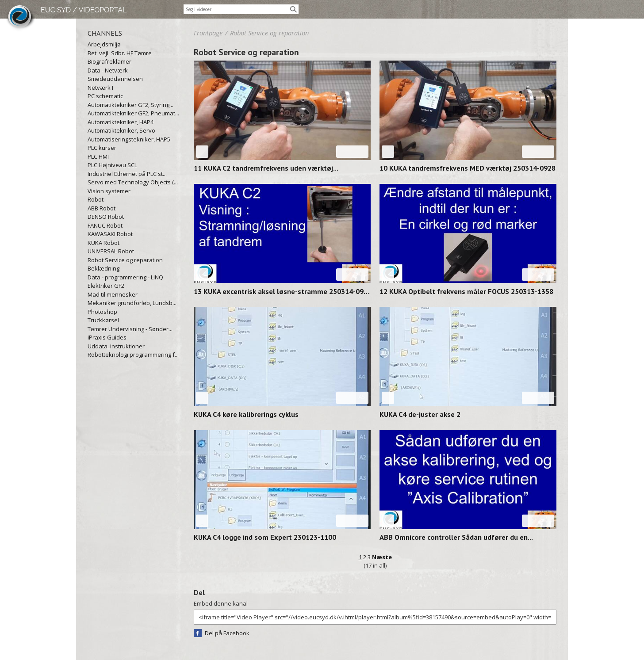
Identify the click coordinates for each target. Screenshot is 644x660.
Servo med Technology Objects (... (133, 182)
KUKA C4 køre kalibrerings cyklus (246, 414)
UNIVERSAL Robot (111, 251)
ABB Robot (102, 208)
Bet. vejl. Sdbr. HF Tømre (120, 53)
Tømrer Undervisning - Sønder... (130, 329)
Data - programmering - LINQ (125, 277)
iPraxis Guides (107, 337)
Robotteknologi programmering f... (133, 355)
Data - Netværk (108, 70)
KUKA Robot (103, 243)
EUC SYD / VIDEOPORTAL (84, 10)
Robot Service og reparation (125, 260)
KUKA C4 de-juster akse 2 (420, 414)
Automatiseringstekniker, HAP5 (129, 139)
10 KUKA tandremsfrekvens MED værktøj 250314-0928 (468, 168)
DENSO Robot (106, 217)
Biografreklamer (109, 61)
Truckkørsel (103, 320)
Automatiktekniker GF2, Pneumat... (133, 113)
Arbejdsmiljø (104, 44)
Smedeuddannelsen (115, 79)
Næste (382, 557)
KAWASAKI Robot (110, 234)
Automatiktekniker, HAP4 (121, 122)
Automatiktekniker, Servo (121, 130)
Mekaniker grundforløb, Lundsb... (132, 303)
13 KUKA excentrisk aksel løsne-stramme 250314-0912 (282, 291)
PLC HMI (98, 156)
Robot (96, 199)
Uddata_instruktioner (116, 346)
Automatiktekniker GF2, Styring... (130, 105)
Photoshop (102, 312)
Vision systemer (109, 191)
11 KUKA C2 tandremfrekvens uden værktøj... (266, 168)
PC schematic (105, 96)
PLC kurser (102, 148)
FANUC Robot (105, 225)
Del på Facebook (227, 633)
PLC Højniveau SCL (112, 165)
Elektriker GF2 (106, 286)
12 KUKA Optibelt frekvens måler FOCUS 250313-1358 (466, 291)
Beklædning (103, 268)
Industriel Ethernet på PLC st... (127, 174)
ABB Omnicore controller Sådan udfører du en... (456, 537)
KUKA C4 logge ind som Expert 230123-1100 (265, 537)
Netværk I (100, 88)
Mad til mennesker (113, 294)
